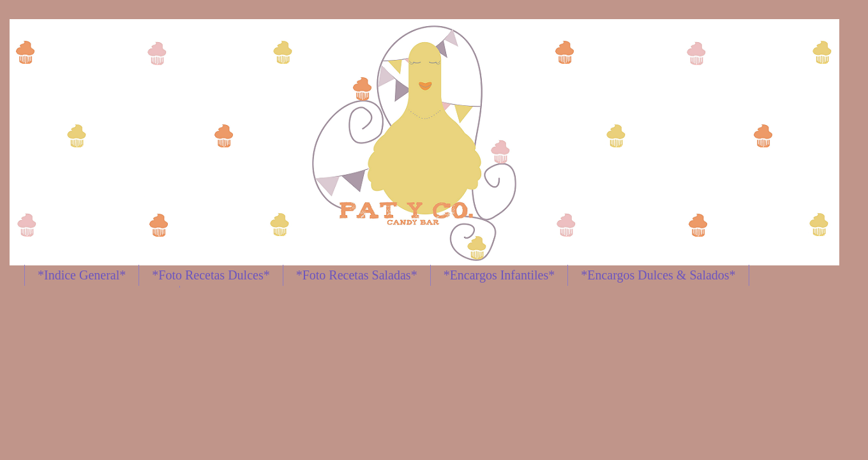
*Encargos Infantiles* (499, 275)
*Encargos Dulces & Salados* (658, 275)
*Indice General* (82, 275)
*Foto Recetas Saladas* (357, 275)
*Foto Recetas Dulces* (211, 275)
